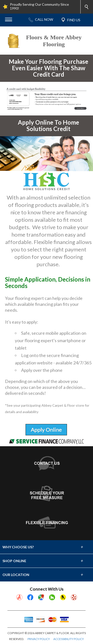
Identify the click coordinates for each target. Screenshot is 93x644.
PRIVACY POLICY (39, 639)
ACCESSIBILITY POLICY (69, 639)
